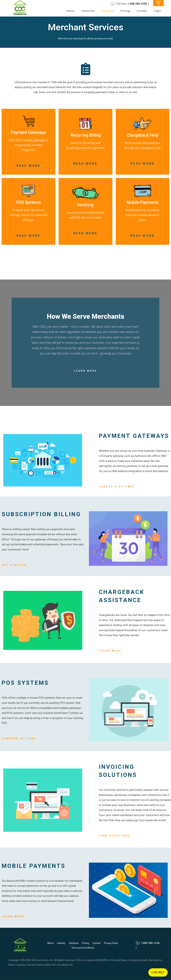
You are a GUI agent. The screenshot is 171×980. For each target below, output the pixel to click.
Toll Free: (132, 4)
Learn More (86, 371)
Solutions (108, 11)
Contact (142, 11)
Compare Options (19, 739)
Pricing (125, 11)
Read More (29, 166)
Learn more (110, 651)
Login (157, 11)
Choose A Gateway (117, 487)
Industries (88, 11)
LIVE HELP (158, 972)
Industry (61, 943)
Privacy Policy (111, 943)
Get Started (14, 565)
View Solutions (114, 836)
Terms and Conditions (83, 948)
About (70, 11)
